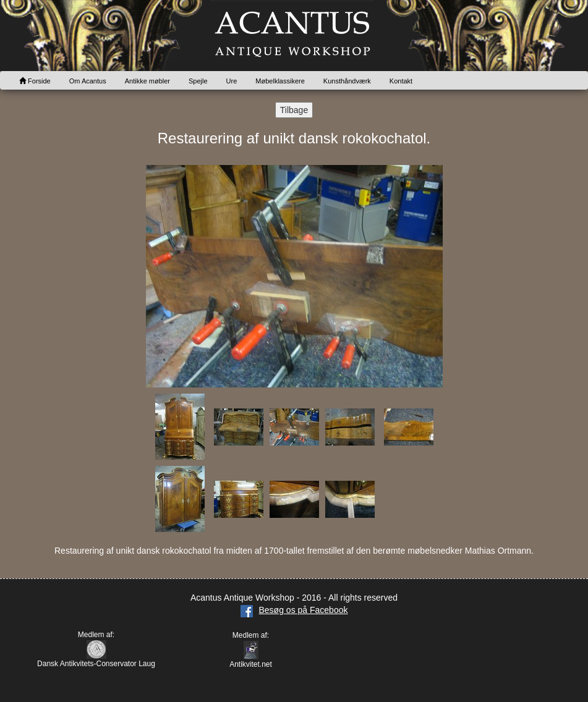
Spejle (198, 81)
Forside (35, 81)
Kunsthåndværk (347, 81)
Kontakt (401, 81)
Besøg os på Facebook (294, 610)
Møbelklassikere (280, 81)
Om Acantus (88, 81)
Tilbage (294, 110)
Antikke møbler (147, 81)
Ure (232, 81)
